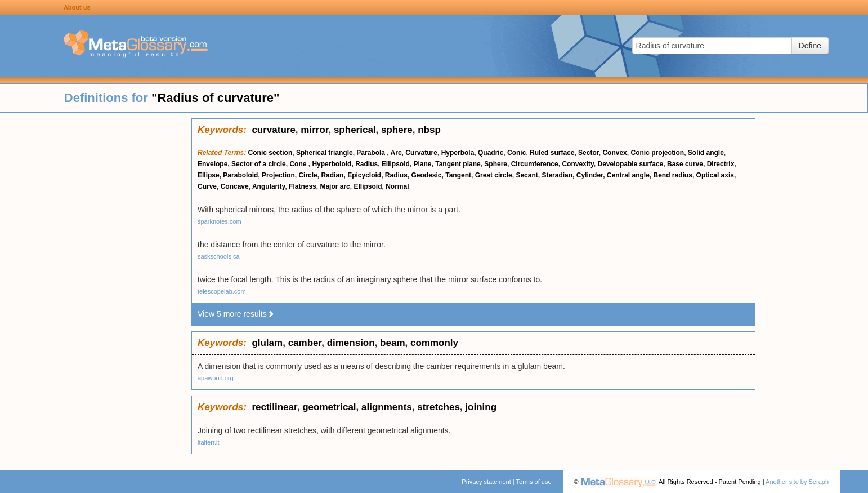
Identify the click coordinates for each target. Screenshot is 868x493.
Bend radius (673, 175)
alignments (387, 407)
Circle (308, 175)
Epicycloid (364, 175)
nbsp (429, 130)
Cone (299, 164)
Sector (589, 153)
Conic (516, 153)
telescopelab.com (222, 291)
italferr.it (209, 442)
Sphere (496, 164)
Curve (207, 186)
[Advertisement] (96, 287)
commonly (434, 343)
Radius (366, 164)
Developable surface (631, 164)
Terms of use (534, 482)
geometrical (329, 407)
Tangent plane (458, 164)
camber (305, 343)
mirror (314, 130)
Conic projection (657, 153)
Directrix (721, 164)
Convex (614, 153)
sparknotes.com (220, 221)
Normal (397, 186)
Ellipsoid (396, 164)
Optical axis (715, 175)
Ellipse (209, 175)
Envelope (212, 164)
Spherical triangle (325, 153)
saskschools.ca (219, 256)
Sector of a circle (259, 164)
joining (481, 407)
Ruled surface (552, 153)
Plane (423, 164)
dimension (351, 343)
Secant (527, 175)
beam (392, 343)
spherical (355, 130)
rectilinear (274, 407)
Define (810, 46)
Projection (278, 175)
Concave (235, 186)
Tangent (458, 175)
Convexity (578, 164)
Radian (332, 175)
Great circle (494, 175)
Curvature (421, 153)
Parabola (372, 153)
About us (77, 7)
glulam (267, 343)
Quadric (491, 153)
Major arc (335, 186)
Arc (396, 153)
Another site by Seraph (797, 482)
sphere (397, 130)
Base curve (685, 164)
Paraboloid (240, 175)
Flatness (303, 186)
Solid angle (706, 153)
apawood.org (216, 378)
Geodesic (427, 175)
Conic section (270, 153)
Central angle (628, 175)
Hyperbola (458, 153)
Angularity (269, 186)
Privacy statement (486, 482)
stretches (439, 407)
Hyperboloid (332, 164)
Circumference (535, 164)
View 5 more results (236, 314)
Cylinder (590, 175)
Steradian (557, 175)
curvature (273, 130)
